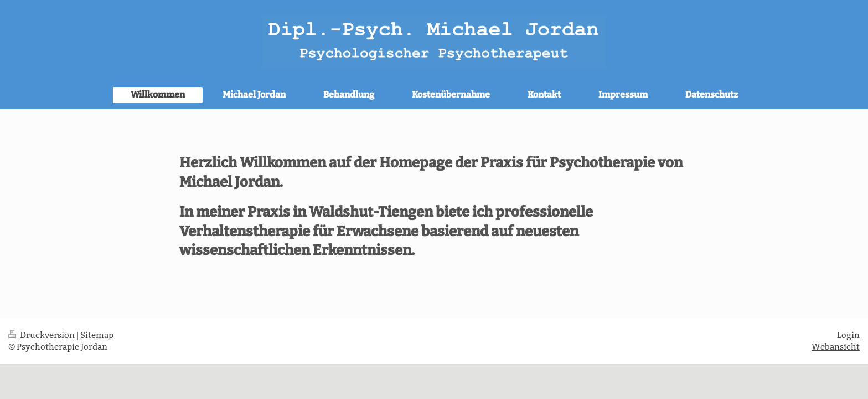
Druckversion (42, 335)
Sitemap (97, 335)
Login (848, 335)
